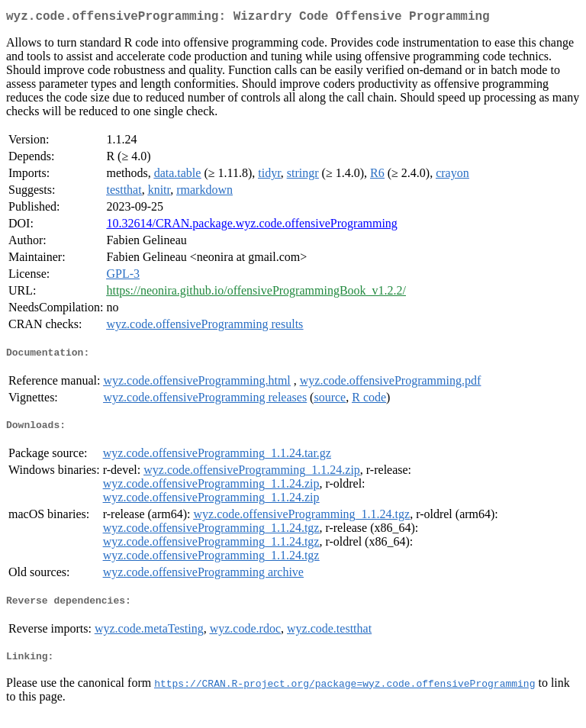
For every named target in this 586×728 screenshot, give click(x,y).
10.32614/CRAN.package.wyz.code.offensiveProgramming (251, 226)
